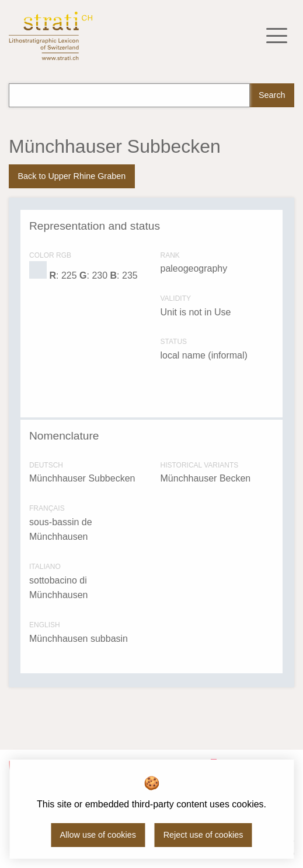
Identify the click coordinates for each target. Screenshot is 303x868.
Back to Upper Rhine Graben (72, 176)
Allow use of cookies (98, 835)
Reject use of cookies (203, 835)
